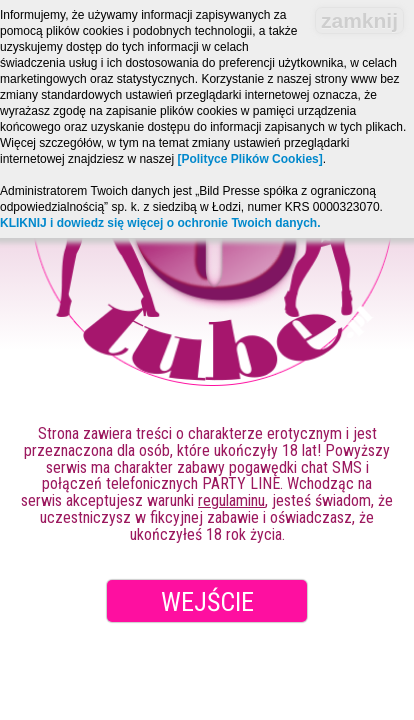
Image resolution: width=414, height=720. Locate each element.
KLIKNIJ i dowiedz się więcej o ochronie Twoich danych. (160, 223)
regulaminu (231, 500)
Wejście (207, 602)
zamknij (359, 20)
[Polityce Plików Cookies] (249, 159)
